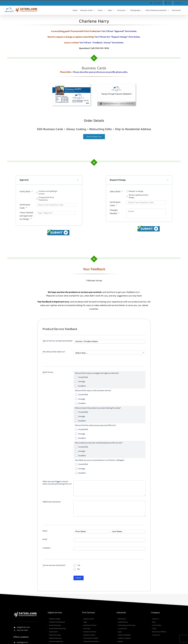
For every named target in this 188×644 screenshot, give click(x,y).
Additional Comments (52, 502)
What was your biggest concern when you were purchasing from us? (57, 483)
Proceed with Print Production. (46, 199)
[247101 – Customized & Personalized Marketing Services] (25, 612)
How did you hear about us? (54, 353)
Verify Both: (26, 192)
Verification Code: (25, 206)
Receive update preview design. (138, 196)
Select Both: (116, 192)
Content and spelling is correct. (48, 193)
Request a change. (136, 191)
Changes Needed (114, 212)
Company (47, 548)
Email (45, 539)
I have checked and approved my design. (26, 216)
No (79, 569)
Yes (79, 565)
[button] (49, 180)
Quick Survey (48, 373)
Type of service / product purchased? (57, 342)
